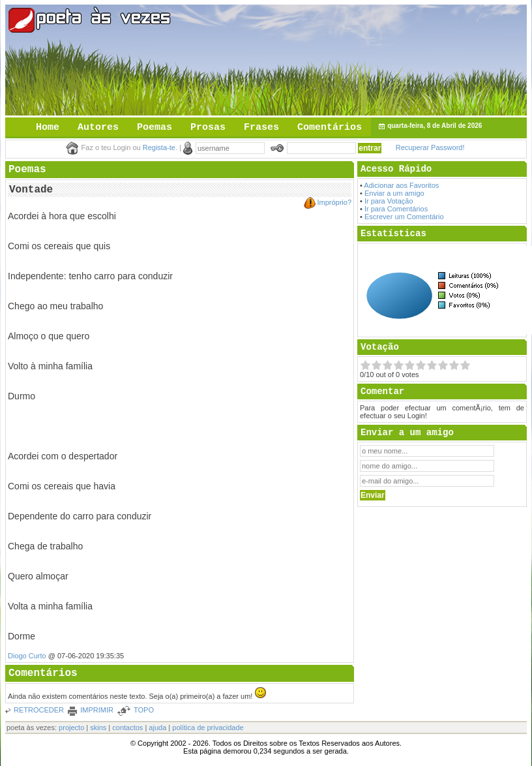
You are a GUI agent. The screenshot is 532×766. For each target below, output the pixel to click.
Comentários (330, 128)
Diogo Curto (27, 656)
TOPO (144, 710)
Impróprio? (334, 202)
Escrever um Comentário (404, 217)
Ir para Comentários (396, 209)
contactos (127, 728)
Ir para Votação (389, 201)
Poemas (155, 128)
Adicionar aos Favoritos (401, 185)
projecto (71, 728)
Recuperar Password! (430, 147)
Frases (261, 128)
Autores (98, 128)
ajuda (157, 728)
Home (48, 128)
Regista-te (159, 147)
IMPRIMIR (97, 710)
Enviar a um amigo (394, 193)
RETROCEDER (39, 710)
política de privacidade (208, 728)
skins (98, 728)
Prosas (208, 128)
